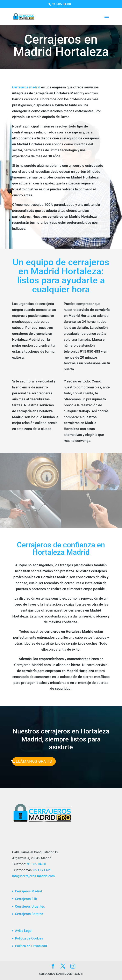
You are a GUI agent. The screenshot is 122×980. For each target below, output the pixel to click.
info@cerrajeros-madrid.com (33, 876)
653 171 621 (42, 870)
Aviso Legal (24, 931)
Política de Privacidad (31, 946)
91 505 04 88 (37, 864)
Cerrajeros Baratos (29, 914)
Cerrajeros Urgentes (30, 906)
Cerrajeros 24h (26, 899)
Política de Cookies (29, 938)
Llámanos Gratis (34, 761)
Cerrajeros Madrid (28, 891)
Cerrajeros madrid (26, 87)
